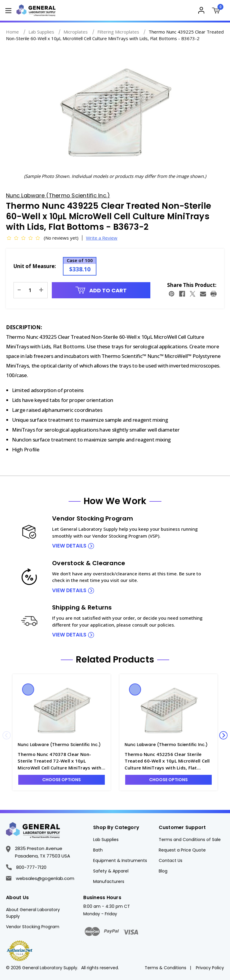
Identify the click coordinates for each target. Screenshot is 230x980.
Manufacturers (109, 881)
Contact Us (171, 860)
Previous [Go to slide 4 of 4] (7, 735)
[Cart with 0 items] (217, 11)
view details (69, 546)
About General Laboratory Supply (33, 913)
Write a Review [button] (102, 238)
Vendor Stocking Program (33, 927)
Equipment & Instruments (120, 860)
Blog (163, 871)
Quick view (28, 689)
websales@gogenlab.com (40, 878)
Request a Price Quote (182, 850)
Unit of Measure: (35, 266)
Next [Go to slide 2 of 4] (223, 735)
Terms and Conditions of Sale (190, 840)
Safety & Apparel (111, 871)
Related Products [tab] (115, 660)
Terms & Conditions (165, 968)
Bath (98, 850)
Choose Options (62, 780)
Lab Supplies (106, 840)
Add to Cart (101, 290)
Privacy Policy (210, 968)
